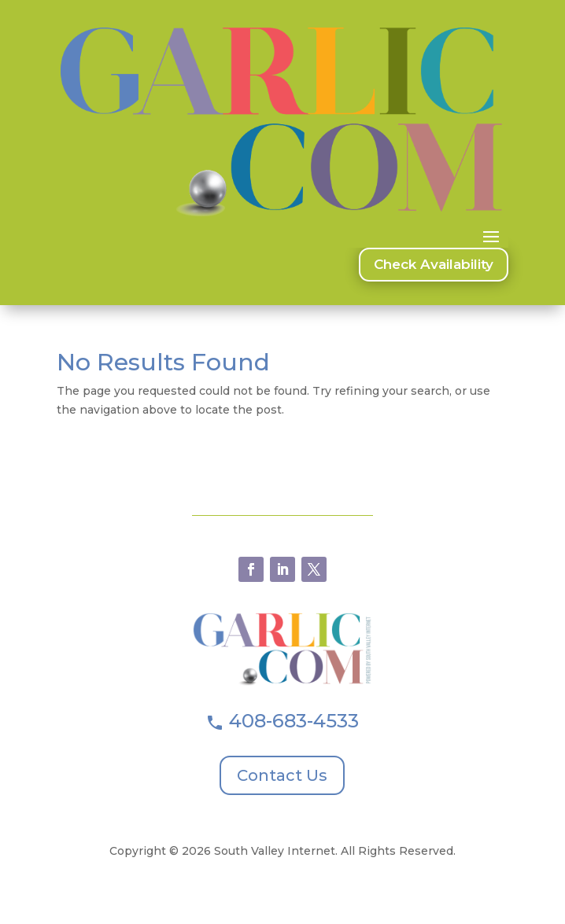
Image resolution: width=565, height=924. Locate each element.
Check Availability (434, 264)
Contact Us (282, 775)
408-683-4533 (294, 721)
